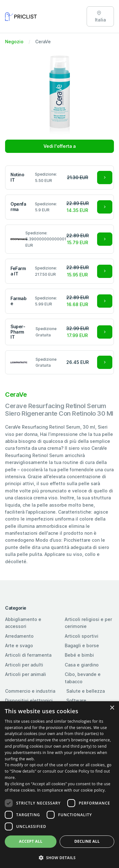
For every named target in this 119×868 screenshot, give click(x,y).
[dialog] (60, 785)
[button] (60, 858)
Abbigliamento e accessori (23, 623)
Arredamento (19, 636)
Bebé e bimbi (79, 655)
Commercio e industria (30, 691)
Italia (100, 17)
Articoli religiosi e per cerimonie (88, 623)
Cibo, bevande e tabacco (83, 678)
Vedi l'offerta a (60, 146)
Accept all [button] (31, 841)
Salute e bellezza (86, 691)
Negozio (14, 42)
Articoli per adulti (24, 665)
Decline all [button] (87, 841)
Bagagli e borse (82, 645)
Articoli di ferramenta (28, 655)
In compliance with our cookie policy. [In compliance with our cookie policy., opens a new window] (72, 790)
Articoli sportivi (82, 636)
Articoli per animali (26, 674)
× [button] (112, 708)
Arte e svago (19, 645)
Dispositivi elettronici (29, 700)
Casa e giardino (82, 665)
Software (76, 700)
